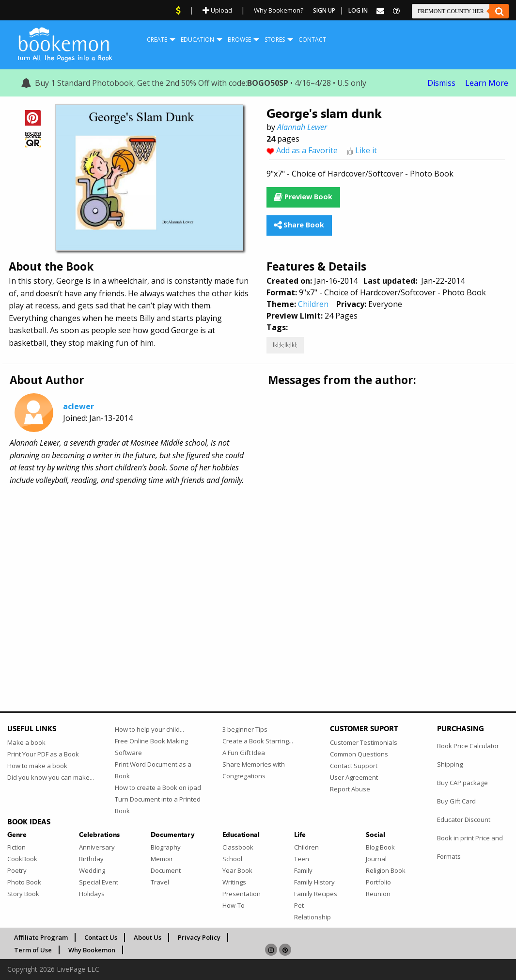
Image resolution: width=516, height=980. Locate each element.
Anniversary (97, 847)
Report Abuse (350, 789)
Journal (376, 859)
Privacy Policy (199, 937)
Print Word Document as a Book (153, 770)
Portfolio (378, 882)
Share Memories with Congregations (254, 770)
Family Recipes (316, 894)
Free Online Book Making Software (151, 747)
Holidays (92, 894)
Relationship (313, 917)
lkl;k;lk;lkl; (285, 345)
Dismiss (441, 83)
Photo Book (24, 882)
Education (197, 40)
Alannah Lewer (302, 127)
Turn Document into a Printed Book (158, 805)
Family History (314, 882)
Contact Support (354, 766)
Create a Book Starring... (258, 741)
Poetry (17, 870)
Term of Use (33, 950)
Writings (234, 882)
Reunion (378, 894)
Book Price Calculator (468, 746)
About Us (148, 937)
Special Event (99, 882)
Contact (312, 40)
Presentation (242, 894)
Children (313, 304)
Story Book (23, 894)
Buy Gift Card (456, 801)
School (232, 859)
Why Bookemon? (279, 10)
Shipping (450, 764)
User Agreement (354, 777)
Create (157, 40)
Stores (275, 40)
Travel (160, 882)
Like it (366, 150)
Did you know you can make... (51, 777)
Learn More (487, 83)
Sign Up (324, 10)
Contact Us (101, 937)
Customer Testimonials (364, 742)
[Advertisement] (258, 570)
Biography (166, 847)
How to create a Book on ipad (158, 787)
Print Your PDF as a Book (43, 754)
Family (303, 870)
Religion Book (386, 870)
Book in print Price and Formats (470, 847)
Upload (217, 10)
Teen (302, 859)
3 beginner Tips (245, 729)
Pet (299, 905)
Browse (239, 40)
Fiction (16, 847)
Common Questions (359, 754)
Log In (358, 10)
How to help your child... (149, 729)
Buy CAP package (462, 783)
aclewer (78, 406)
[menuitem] (157, 40)
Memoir (162, 859)
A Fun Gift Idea (244, 753)
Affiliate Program (41, 937)
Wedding (92, 870)
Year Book (237, 870)
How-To (234, 905)
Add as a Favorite (307, 150)
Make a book (26, 742)
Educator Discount (464, 819)
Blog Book (380, 847)
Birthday (91, 859)
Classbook (238, 847)
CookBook (22, 859)
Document (166, 870)
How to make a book (37, 766)
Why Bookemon (92, 950)
